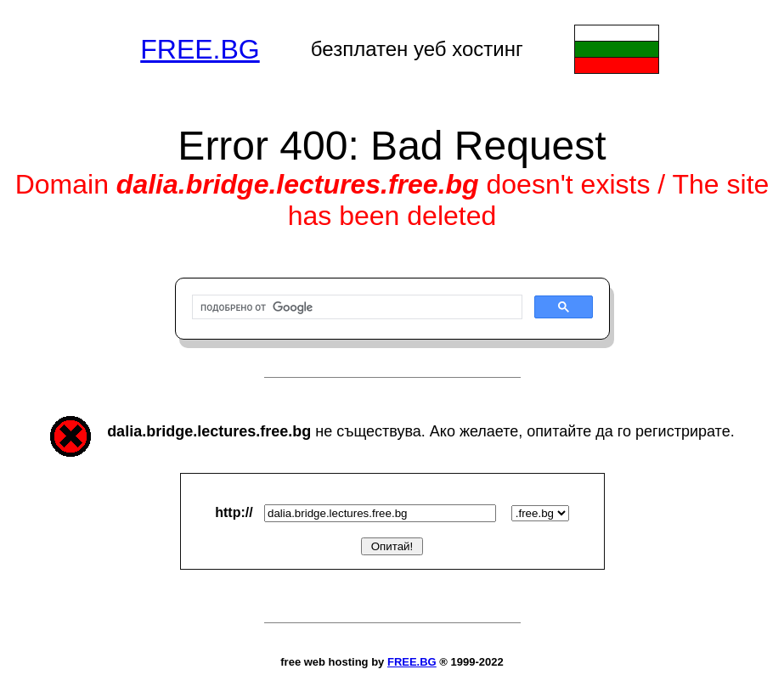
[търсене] (355, 307)
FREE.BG (200, 49)
